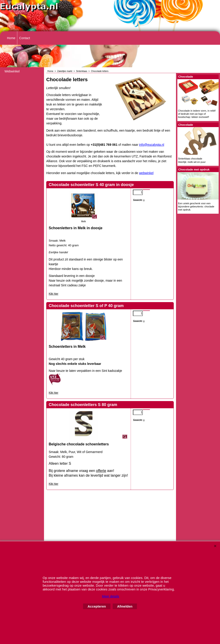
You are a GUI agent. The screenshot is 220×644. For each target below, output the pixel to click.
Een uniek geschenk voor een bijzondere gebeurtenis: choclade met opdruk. (196, 207)
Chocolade (186, 77)
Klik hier (54, 294)
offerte (101, 471)
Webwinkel (12, 71)
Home (11, 38)
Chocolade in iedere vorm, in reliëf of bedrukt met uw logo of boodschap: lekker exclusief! (197, 114)
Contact (24, 38)
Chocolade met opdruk (194, 169)
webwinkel (146, 173)
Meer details (110, 596)
